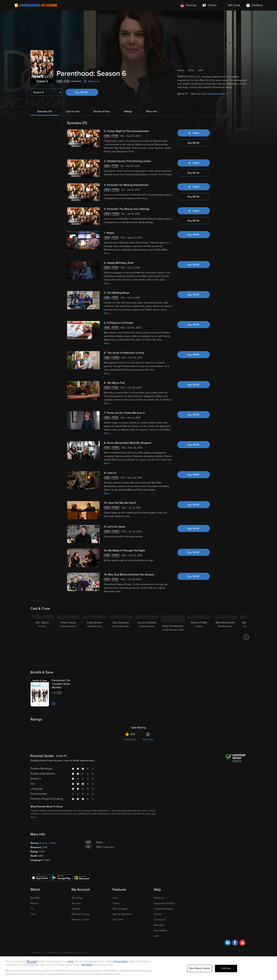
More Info (152, 111)
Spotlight (35, 898)
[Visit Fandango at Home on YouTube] (242, 943)
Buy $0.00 (194, 143)
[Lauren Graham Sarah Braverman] (147, 637)
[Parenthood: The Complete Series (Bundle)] (66, 684)
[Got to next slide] (246, 637)
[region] (138, 968)
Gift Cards (118, 920)
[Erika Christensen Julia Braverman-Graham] (173, 637)
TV (32, 909)
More (107, 253)
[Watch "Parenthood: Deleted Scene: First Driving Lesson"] (194, 163)
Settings (76, 909)
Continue (226, 968)
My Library (77, 898)
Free (33, 914)
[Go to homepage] (36, 5)
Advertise (159, 925)
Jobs (156, 936)
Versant (32, 961)
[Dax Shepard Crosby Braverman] (121, 637)
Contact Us (160, 920)
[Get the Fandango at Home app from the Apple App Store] (40, 877)
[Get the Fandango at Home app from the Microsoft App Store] (82, 877)
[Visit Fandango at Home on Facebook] (235, 943)
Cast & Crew (73, 111)
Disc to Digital (120, 909)
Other (53, 843)
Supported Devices (164, 903)
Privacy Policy (121, 961)
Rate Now (148, 740)
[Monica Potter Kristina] (199, 637)
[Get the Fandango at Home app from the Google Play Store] (61, 877)
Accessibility (160, 930)
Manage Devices (81, 914)
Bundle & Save (102, 111)
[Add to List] (54, 704)
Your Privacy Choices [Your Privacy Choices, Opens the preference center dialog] (200, 968)
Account (76, 903)
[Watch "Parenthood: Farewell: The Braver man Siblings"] (194, 211)
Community (130, 740)
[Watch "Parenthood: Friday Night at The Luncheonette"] (194, 133)
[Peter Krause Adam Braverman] (68, 637)
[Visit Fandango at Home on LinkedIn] (228, 943)
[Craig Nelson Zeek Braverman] (95, 637)
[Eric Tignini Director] (42, 637)
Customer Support (164, 909)
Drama (44, 843)
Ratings (128, 111)
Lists (115, 898)
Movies (34, 903)
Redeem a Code (80, 920)
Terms (70, 961)
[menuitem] (231, 5)
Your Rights (87, 965)
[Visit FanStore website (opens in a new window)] (254, 5)
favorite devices (218, 94)
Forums (158, 914)
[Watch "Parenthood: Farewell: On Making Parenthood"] (194, 187)
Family (116, 903)
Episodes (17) (45, 111)
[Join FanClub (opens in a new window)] (188, 5)
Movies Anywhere (122, 914)
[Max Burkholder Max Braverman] (225, 637)
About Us (159, 898)
